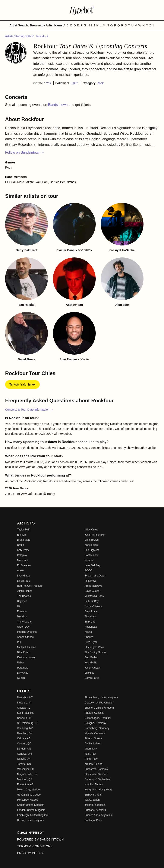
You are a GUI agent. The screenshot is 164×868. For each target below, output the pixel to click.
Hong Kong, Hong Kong (98, 790)
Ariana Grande (25, 637)
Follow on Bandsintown (25, 152)
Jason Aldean (92, 668)
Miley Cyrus (91, 530)
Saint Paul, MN (26, 713)
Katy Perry (23, 550)
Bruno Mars (24, 540)
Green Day (23, 627)
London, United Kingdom (31, 810)
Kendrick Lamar (26, 657)
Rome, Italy (91, 759)
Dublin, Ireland (93, 744)
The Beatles (24, 596)
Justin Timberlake (94, 535)
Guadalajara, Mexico (29, 795)
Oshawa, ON (24, 754)
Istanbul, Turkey (94, 784)
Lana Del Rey (92, 565)
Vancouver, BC (26, 769)
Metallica (22, 617)
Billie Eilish (23, 652)
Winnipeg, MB (25, 728)
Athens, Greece (93, 738)
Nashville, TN (25, 718)
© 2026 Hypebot (31, 833)
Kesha (88, 632)
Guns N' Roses (93, 606)
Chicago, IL (24, 708)
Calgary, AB (24, 738)
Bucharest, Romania (96, 769)
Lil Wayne (23, 673)
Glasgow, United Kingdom (99, 703)
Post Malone (92, 555)
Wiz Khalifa (91, 663)
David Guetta (92, 591)
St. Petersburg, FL (27, 723)
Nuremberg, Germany (97, 728)
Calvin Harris (92, 678)
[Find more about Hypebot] (82, 10)
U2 (19, 606)
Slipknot (89, 673)
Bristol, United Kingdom (30, 820)
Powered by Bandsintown (40, 839)
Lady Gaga (23, 576)
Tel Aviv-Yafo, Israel (22, 384)
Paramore (23, 668)
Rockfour (42, 36)
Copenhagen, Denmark (98, 718)
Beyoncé (22, 601)
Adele (20, 570)
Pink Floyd (91, 581)
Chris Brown (92, 540)
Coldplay (22, 555)
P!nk (20, 642)
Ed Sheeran (24, 565)
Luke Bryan (91, 642)
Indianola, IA (24, 703)
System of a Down (95, 576)
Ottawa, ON (24, 759)
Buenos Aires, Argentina (98, 815)
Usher (20, 663)
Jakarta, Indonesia (95, 805)
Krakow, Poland (93, 764)
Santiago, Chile (93, 820)
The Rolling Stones (95, 652)
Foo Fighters (92, 550)
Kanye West (91, 545)
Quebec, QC (24, 744)
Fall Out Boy (92, 601)
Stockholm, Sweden (96, 774)
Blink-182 (90, 622)
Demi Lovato (92, 611)
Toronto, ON (24, 764)
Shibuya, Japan (93, 795)
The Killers (91, 617)
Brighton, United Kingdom (99, 708)
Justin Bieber (24, 591)
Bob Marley (91, 657)
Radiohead (91, 627)
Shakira (89, 637)
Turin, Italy (91, 754)
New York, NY (25, 698)
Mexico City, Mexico (28, 790)
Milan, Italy (91, 749)
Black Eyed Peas (94, 647)
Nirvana (89, 560)
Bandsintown (58, 105)
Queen (21, 678)
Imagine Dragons (27, 632)
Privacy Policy (30, 853)
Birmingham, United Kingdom (101, 698)
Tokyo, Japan (92, 800)
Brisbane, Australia (95, 810)
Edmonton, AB (25, 784)
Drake (20, 545)
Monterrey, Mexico (28, 800)
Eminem (22, 535)
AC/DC (89, 570)
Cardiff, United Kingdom (31, 805)
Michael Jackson (27, 647)
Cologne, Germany (95, 723)
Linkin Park (23, 581)
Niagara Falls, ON (27, 774)
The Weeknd (24, 622)
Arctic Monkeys (93, 586)
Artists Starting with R (20, 36)
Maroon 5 (23, 560)
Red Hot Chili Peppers (30, 586)
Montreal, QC (25, 779)
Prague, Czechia (94, 713)
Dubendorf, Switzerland (98, 779)
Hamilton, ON (25, 733)
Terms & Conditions (35, 846)
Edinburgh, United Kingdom (33, 815)
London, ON (24, 749)
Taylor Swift (24, 530)
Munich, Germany (95, 733)
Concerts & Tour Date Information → (29, 410)
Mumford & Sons (94, 596)
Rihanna (22, 611)
